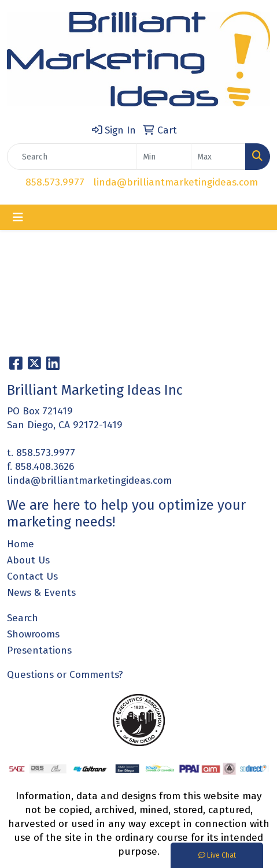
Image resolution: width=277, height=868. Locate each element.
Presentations (39, 650)
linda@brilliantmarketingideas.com (176, 182)
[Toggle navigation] (18, 217)
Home (21, 544)
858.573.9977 (55, 182)
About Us (28, 560)
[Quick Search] (72, 157)
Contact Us (32, 576)
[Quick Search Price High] (218, 157)
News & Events (41, 593)
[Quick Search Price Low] (164, 157)
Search (23, 618)
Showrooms (33, 634)
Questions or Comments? (65, 675)
